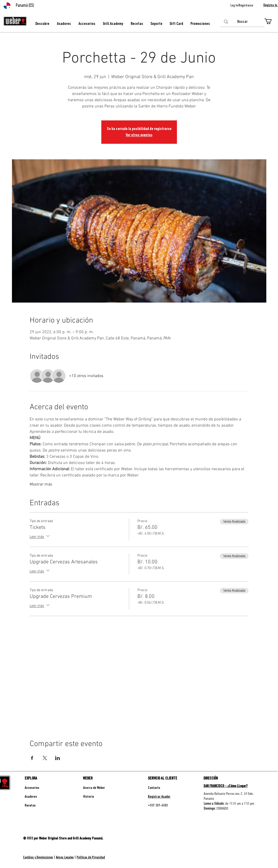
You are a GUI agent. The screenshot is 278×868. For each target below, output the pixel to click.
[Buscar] (242, 22)
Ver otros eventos (139, 135)
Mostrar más (41, 484)
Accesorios (32, 788)
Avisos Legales (65, 857)
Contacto (154, 788)
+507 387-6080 (158, 806)
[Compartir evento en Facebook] (32, 758)
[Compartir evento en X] (45, 758)
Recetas (30, 806)
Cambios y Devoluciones (38, 857)
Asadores (31, 797)
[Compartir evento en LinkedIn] (58, 758)
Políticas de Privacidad (91, 857)
